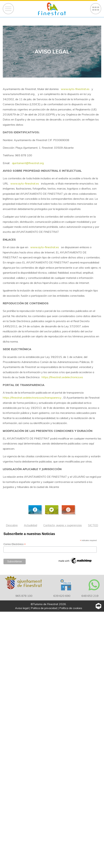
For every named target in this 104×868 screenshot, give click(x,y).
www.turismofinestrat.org (19, 94)
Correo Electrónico (15, 544)
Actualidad (31, 525)
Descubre (12, 525)
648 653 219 (90, 596)
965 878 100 (24, 596)
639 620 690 (62, 596)
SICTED (93, 525)
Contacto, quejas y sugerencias (63, 525)
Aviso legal (22, 608)
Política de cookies (71, 608)
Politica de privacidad (44, 608)
